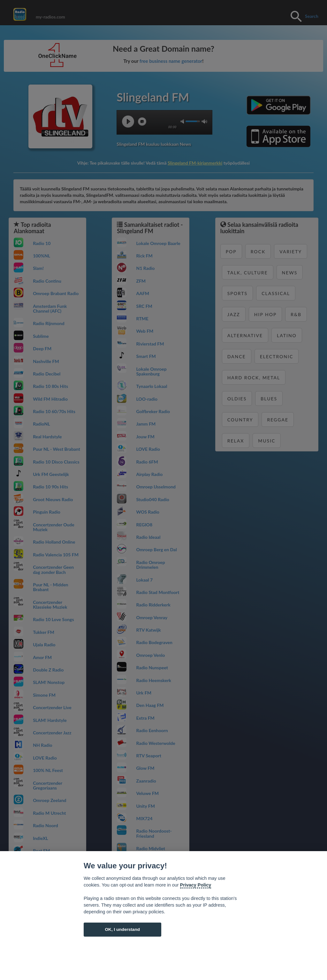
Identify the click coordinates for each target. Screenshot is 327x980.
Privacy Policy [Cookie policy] (196, 885)
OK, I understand (122, 929)
